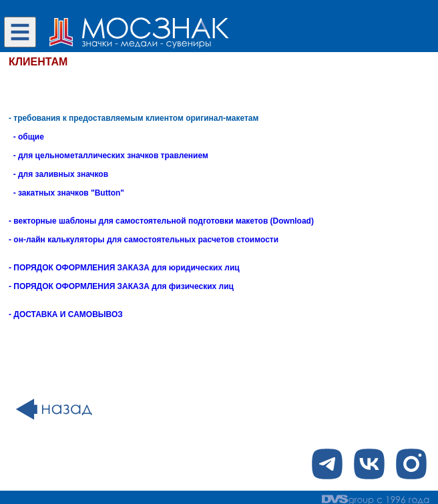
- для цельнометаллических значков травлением (108, 156)
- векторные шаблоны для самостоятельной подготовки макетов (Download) (161, 221)
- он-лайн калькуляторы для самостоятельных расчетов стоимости (144, 240)
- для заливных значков (58, 174)
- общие (26, 137)
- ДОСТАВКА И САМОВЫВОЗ (66, 314)
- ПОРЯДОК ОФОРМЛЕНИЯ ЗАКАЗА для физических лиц (121, 286)
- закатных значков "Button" (66, 193)
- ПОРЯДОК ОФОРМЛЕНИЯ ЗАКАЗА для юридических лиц (124, 268)
